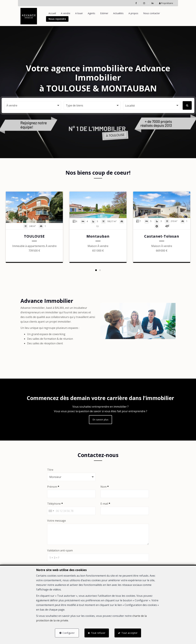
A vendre (66, 13)
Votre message (57, 521)
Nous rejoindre (57, 19)
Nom (105, 487)
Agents (91, 13)
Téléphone (55, 504)
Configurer (69, 633)
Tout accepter (130, 633)
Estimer (104, 13)
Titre (50, 470)
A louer (79, 13)
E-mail (105, 504)
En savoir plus (100, 420)
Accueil (52, 13)
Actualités (118, 13)
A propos (133, 13)
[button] (151, 105)
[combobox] (51, 511)
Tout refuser (98, 633)
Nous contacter (152, 13)
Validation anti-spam (60, 550)
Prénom (53, 487)
